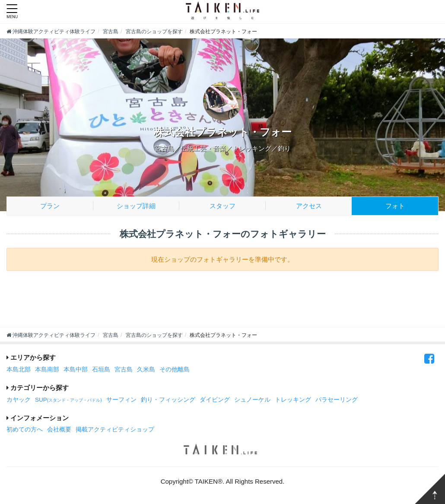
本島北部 (19, 369)
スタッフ (222, 206)
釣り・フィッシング (168, 400)
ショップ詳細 (136, 206)
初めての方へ (25, 430)
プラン (50, 206)
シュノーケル (252, 400)
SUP (68, 400)
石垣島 (101, 369)
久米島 (146, 369)
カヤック (19, 400)
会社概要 (59, 430)
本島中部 (76, 369)
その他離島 (175, 369)
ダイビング (215, 400)
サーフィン (121, 400)
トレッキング (293, 400)
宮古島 (124, 369)
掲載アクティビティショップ (115, 430)
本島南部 (47, 369)
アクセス (309, 206)
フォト (395, 206)
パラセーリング (337, 400)
